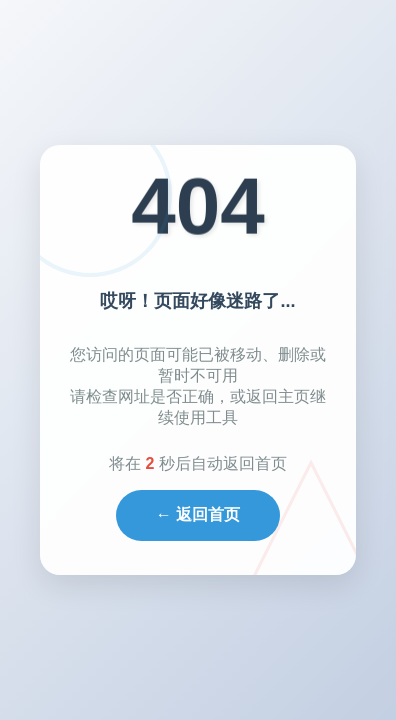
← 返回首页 (198, 514)
